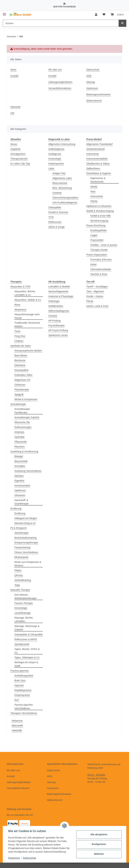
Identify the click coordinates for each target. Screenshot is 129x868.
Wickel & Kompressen (26, 399)
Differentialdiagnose (59, 311)
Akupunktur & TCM (20, 287)
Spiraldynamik (22, 644)
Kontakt (14, 76)
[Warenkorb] (117, 15)
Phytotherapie (22, 390)
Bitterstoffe (17, 726)
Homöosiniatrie (22, 486)
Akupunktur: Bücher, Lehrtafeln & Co (25, 293)
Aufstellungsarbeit (24, 676)
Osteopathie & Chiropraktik (28, 634)
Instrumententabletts (97, 159)
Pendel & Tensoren (58, 212)
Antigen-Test (59, 173)
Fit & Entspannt (18, 528)
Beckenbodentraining (26, 538)
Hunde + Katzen (95, 296)
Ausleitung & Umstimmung (24, 451)
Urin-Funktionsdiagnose (65, 202)
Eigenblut (19, 481)
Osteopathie (55, 207)
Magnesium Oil (22, 380)
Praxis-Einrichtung (96, 225)
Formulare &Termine (101, 260)
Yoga (17, 585)
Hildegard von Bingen (26, 518)
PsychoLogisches (20, 671)
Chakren (19, 341)
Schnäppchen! (18, 154)
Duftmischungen (23, 427)
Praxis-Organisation (97, 255)
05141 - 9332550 (96, 775)
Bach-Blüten (21, 355)
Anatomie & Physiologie (61, 296)
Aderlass (19, 476)
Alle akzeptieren (99, 834)
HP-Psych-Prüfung (58, 330)
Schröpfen (20, 466)
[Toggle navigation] (4, 13)
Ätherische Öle (22, 422)
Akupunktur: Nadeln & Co (28, 300)
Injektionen (20, 490)
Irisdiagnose (55, 154)
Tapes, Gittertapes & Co (27, 657)
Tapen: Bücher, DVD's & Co (27, 651)
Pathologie (54, 301)
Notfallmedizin (56, 306)
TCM (51, 217)
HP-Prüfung (55, 321)
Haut (93, 191)
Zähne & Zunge (57, 227)
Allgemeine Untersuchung (62, 144)
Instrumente (93, 154)
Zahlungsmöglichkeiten (60, 82)
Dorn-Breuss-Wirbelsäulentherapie (26, 596)
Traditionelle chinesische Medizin (27, 325)
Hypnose (19, 685)
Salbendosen (93, 168)
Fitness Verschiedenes (26, 552)
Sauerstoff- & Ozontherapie (21, 502)
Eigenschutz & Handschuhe (98, 180)
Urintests (57, 193)
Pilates (18, 570)
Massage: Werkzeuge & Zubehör (27, 628)
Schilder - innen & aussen (104, 245)
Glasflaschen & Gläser (98, 164)
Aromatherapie (18, 404)
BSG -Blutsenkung (62, 188)
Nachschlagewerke (58, 291)
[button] (96, 15)
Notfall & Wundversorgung (100, 211)
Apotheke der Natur (21, 346)
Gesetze (53, 316)
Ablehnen (99, 854)
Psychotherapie (57, 325)
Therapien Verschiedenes (24, 713)
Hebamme (17, 721)
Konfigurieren (99, 844)
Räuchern (20, 447)
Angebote (15, 149)
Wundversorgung (99, 221)
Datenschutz (93, 70)
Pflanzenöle (21, 442)
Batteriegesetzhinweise (98, 94)
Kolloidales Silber (23, 375)
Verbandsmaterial (95, 149)
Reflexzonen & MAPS (26, 639)
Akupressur (20, 310)
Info (12, 113)
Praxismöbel (97, 240)
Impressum (92, 88)
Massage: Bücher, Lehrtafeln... (24, 619)
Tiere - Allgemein (95, 291)
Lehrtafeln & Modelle (59, 287)
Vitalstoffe (17, 730)
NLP (17, 700)
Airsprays (19, 432)
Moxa (17, 305)
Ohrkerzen (20, 385)
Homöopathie (21, 370)
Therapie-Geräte (99, 250)
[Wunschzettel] (104, 15)
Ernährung (16, 508)
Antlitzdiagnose (56, 149)
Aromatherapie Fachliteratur (22, 411)
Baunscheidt (21, 461)
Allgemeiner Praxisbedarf (99, 144)
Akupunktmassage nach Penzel (27, 316)
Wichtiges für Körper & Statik (26, 664)
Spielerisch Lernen (58, 335)
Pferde (90, 301)
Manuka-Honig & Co (25, 523)
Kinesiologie (55, 159)
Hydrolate (19, 437)
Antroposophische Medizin (28, 351)
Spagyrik (19, 394)
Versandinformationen (60, 88)
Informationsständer (101, 269)
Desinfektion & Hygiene (99, 173)
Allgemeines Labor (62, 178)
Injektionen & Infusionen (99, 206)
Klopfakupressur (23, 690)
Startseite (15, 107)
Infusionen (20, 495)
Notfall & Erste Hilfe (101, 216)
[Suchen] (61, 23)
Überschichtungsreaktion (65, 198)
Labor (51, 168)
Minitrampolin (21, 557)
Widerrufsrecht (94, 101)
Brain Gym (20, 680)
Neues (14, 144)
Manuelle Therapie (20, 590)
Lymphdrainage (23, 613)
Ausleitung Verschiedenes (28, 471)
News (13, 70)
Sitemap (91, 82)
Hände (94, 187)
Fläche (94, 201)
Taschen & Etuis (99, 274)
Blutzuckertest (60, 183)
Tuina (17, 331)
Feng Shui (20, 336)
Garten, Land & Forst (97, 306)
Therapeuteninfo (19, 159)
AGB (89, 76)
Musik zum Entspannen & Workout (28, 564)
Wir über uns (55, 70)
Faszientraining (22, 547)
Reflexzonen (55, 222)
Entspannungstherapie (26, 543)
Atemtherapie (21, 533)
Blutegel (19, 456)
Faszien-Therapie (24, 603)
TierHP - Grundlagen (97, 287)
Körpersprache (56, 164)
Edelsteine (20, 365)
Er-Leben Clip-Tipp (20, 164)
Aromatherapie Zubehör (27, 417)
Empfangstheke (99, 230)
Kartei (93, 264)
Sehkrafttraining (23, 580)
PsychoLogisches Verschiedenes (24, 707)
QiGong (18, 575)
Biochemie (20, 360)
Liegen (94, 235)
